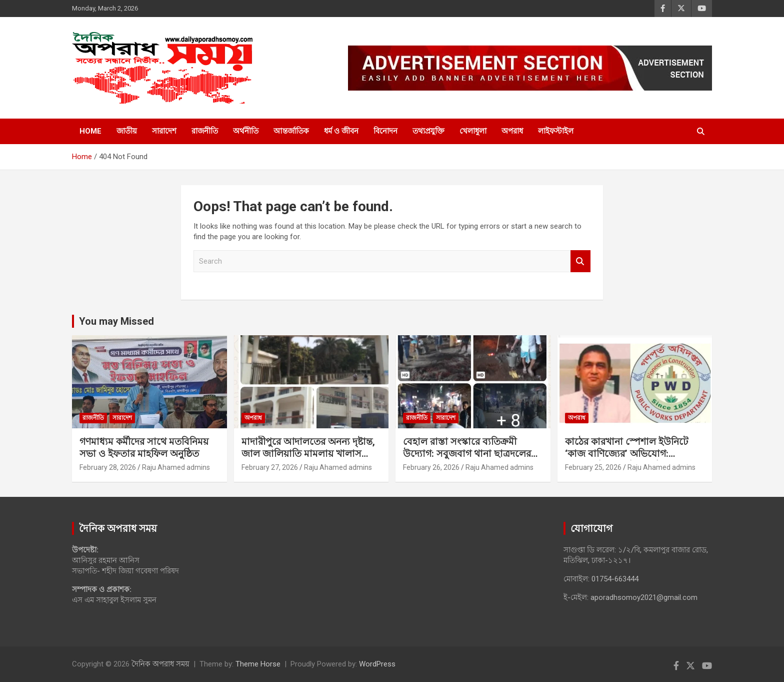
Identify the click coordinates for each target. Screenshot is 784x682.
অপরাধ (512, 131)
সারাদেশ (164, 131)
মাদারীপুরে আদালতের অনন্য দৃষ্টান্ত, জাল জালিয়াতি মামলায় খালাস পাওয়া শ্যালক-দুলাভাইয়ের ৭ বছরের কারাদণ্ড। (310, 460)
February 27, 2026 (270, 467)
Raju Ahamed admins (176, 467)
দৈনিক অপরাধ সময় (160, 664)
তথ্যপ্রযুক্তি (428, 131)
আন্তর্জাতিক (291, 131)
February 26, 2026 (431, 467)
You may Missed (116, 321)
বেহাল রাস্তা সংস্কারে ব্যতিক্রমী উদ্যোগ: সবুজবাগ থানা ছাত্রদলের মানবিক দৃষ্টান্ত (467, 454)
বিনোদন (385, 131)
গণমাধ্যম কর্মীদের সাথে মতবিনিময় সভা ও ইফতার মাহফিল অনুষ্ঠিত (144, 448)
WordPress (377, 664)
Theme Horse (258, 664)
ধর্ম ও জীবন (341, 131)
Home (90, 131)
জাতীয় (127, 131)
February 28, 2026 (108, 467)
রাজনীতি (205, 131)
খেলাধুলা (473, 131)
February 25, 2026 (593, 467)
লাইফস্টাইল (556, 131)
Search (580, 261)
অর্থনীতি (246, 131)
